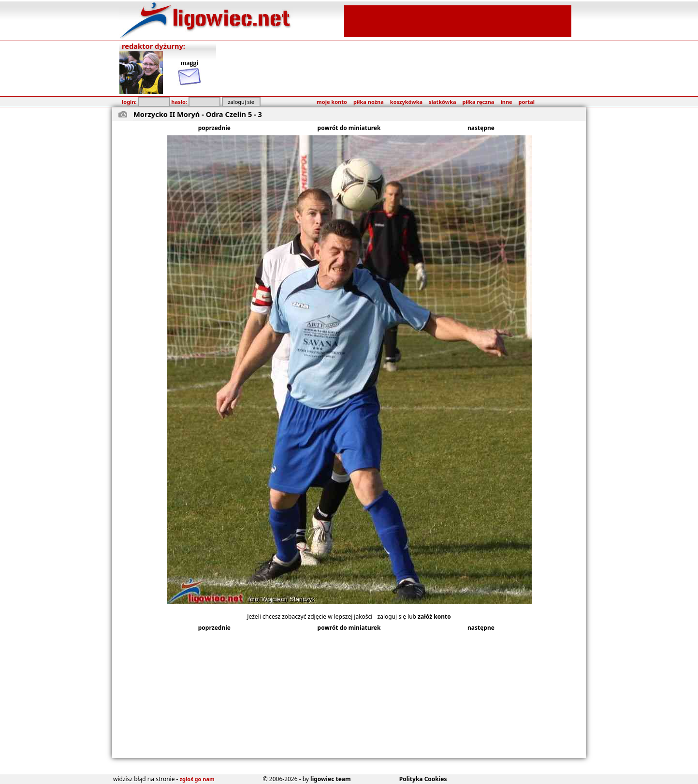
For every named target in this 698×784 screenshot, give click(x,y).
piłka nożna (369, 102)
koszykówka (406, 102)
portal (527, 102)
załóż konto (434, 617)
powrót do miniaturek (349, 128)
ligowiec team (331, 779)
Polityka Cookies (423, 779)
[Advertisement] (458, 20)
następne (481, 128)
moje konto (332, 102)
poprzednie (214, 128)
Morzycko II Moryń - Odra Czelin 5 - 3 (198, 114)
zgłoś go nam (197, 779)
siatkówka (442, 102)
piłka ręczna (479, 102)
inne (506, 102)
